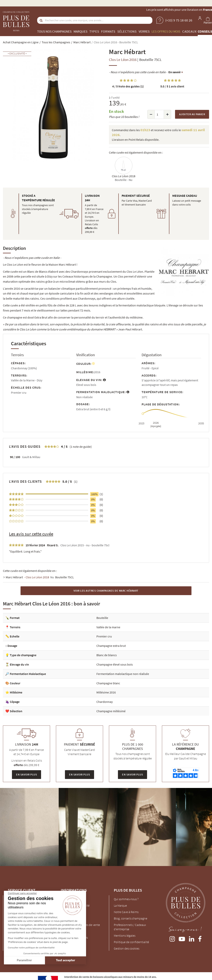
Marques (80, 31)
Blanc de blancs (107, 655)
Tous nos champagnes (54, 31)
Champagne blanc (108, 683)
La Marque (120, 905)
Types (94, 31)
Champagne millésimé (111, 711)
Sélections (127, 31)
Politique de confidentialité (131, 942)
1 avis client (172, 86)
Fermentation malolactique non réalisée (123, 674)
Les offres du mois (166, 31)
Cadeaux (190, 31)
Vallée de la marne (108, 627)
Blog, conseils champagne (131, 918)
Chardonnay (105, 702)
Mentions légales (125, 935)
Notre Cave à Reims (126, 912)
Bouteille (102, 618)
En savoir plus (26, 774)
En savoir (176, 72)
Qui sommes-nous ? (126, 899)
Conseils (205, 31)
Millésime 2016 (106, 692)
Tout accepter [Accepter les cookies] (29, 960)
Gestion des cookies (127, 948)
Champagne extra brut (111, 646)
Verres (144, 31)
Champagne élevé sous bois (115, 664)
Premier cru (104, 636)
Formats (108, 31)
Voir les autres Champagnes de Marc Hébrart (106, 591)
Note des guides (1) (128, 86)
